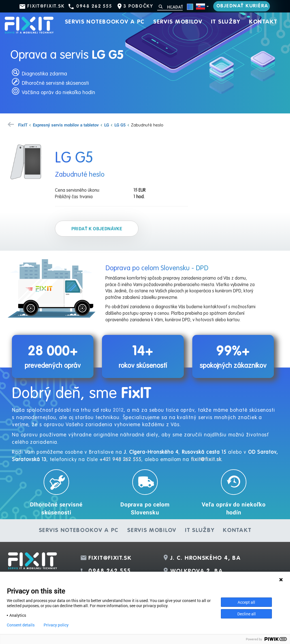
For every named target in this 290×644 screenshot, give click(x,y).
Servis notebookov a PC (105, 22)
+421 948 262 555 (120, 460)
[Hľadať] (170, 7)
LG (107, 125)
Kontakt (263, 22)
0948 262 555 (94, 7)
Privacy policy (56, 625)
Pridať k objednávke (97, 229)
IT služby (226, 22)
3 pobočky (138, 7)
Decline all (247, 614)
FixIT (23, 125)
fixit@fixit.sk (46, 7)
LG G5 (120, 125)
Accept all (246, 602)
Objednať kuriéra (242, 6)
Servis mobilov (178, 22)
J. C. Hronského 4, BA (206, 558)
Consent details (21, 625)
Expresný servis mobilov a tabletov (66, 125)
